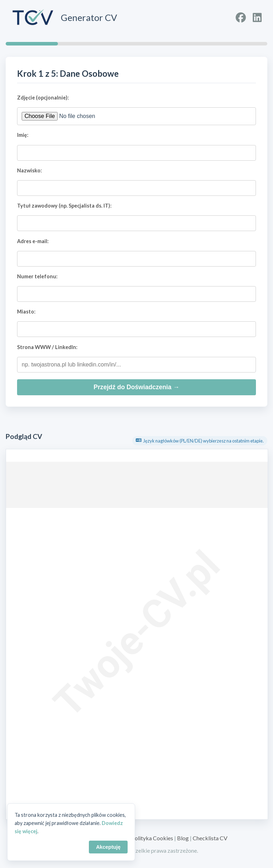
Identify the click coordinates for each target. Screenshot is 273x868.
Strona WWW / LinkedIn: (47, 347)
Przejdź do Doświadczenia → (136, 387)
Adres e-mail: (33, 241)
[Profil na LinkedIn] (257, 18)
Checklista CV (210, 838)
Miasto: (26, 312)
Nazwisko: (30, 170)
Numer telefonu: (37, 276)
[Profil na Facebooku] (241, 18)
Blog (183, 838)
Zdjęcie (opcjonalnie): (43, 98)
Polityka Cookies (152, 838)
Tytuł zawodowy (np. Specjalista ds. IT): (64, 206)
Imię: (23, 135)
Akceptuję (108, 847)
